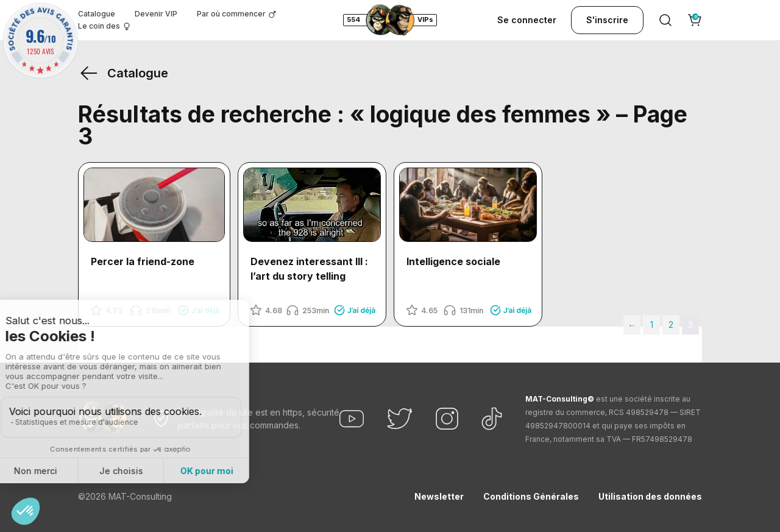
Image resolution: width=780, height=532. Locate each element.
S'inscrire (607, 20)
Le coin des (99, 26)
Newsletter (439, 496)
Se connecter (527, 20)
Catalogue (97, 14)
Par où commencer (231, 14)
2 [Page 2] (671, 325)
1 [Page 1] (652, 325)
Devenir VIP (156, 14)
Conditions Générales (531, 496)
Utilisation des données (650, 496)
